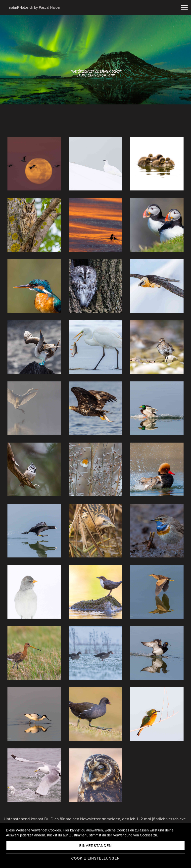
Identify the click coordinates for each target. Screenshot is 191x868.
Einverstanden (96, 846)
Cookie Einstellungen (95, 858)
